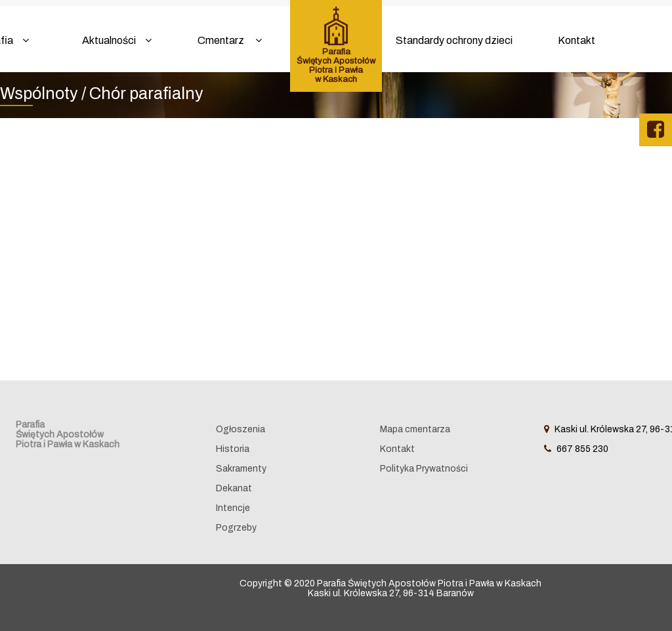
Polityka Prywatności (424, 469)
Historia (233, 449)
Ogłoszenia (241, 429)
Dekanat (234, 488)
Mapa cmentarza (415, 429)
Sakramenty (241, 469)
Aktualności (117, 40)
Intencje (233, 508)
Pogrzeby (236, 528)
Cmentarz (230, 40)
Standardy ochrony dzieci (454, 40)
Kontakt (577, 40)
